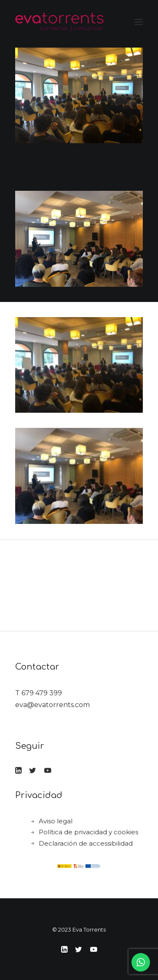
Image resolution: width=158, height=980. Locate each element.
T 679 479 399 (39, 693)
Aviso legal (56, 821)
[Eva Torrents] (59, 22)
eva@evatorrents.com (52, 705)
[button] (139, 22)
